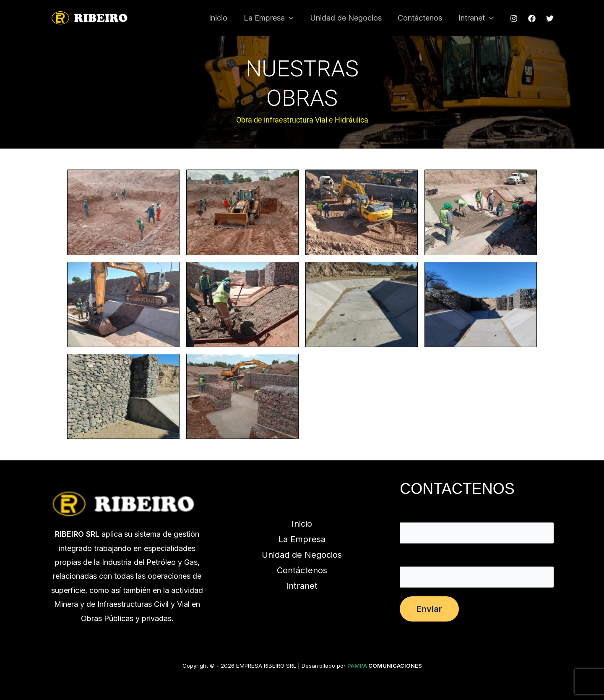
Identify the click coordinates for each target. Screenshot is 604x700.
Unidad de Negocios (348, 18)
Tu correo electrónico (477, 571)
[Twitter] (550, 18)
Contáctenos (422, 18)
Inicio (223, 18)
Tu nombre (477, 527)
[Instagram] (514, 18)
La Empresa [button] (272, 18)
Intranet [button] (476, 18)
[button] (293, 18)
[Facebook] (532, 18)
